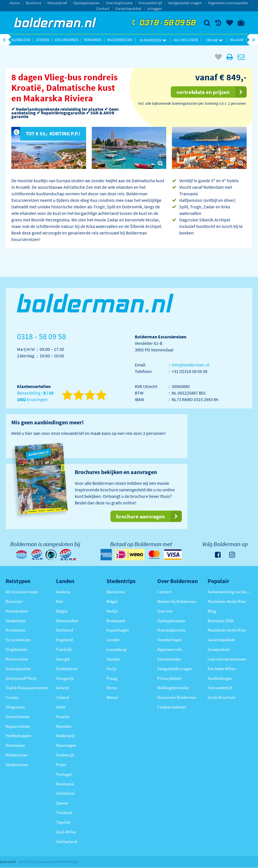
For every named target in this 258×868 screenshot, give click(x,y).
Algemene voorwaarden (228, 3)
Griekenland (67, 669)
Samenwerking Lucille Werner (230, 592)
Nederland (65, 736)
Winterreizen (17, 755)
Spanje (62, 803)
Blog (212, 611)
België (62, 611)
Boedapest (116, 621)
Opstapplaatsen (87, 3)
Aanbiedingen (220, 678)
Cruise (214, 40)
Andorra (63, 592)
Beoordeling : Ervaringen (35, 396)
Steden (43, 40)
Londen (113, 640)
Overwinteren (18, 717)
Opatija (113, 659)
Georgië (63, 659)
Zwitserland (67, 841)
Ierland (62, 688)
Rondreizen (16, 630)
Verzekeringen (169, 640)
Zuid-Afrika (66, 832)
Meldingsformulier (173, 688)
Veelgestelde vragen (185, 3)
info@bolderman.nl (190, 365)
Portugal (64, 774)
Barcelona (116, 592)
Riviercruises (17, 659)
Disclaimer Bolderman (177, 697)
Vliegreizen (153, 40)
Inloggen (155, 9)
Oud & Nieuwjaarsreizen (27, 688)
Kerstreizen (15, 745)
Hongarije (65, 678)
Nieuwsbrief (57, 3)
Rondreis (93, 40)
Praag (112, 678)
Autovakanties (18, 669)
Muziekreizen (120, 40)
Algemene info (170, 649)
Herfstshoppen (18, 736)
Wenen (112, 697)
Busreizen (21, 40)
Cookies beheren (172, 707)
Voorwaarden (169, 659)
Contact (103, 9)
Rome (112, 688)
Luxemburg (116, 649)
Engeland (64, 640)
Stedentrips (16, 621)
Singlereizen (16, 649)
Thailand (64, 813)
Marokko (64, 726)
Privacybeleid (169, 678)
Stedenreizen (17, 765)
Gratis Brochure (221, 697)
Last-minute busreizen (227, 659)
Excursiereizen (18, 640)
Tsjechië (63, 822)
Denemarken (67, 621)
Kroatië (63, 717)
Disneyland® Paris (21, 678)
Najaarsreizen (18, 726)
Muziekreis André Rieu (227, 601)
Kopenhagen (118, 630)
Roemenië (65, 784)
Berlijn (112, 611)
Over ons (165, 611)
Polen (61, 765)
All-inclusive (186, 40)
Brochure (34, 3)
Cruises (12, 697)
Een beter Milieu (222, 669)
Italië (61, 707)
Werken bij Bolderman (177, 601)
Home (15, 3)
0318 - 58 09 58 (163, 23)
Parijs (111, 669)
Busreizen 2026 (220, 621)
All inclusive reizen (22, 592)
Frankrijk (64, 649)
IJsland (62, 697)
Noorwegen (66, 745)
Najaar (237, 40)
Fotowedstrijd (150, 3)
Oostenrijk (65, 755)
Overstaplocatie (119, 3)
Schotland (65, 793)
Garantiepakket (128, 9)
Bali (60, 601)
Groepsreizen (219, 649)
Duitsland (65, 630)
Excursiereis (67, 40)
